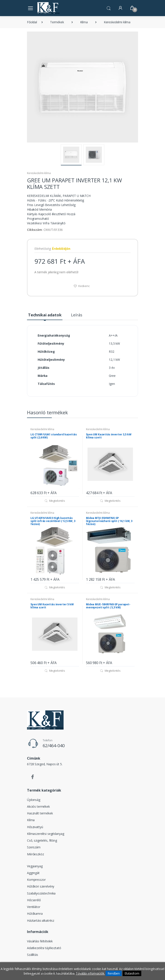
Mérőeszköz (35, 854)
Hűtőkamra (35, 914)
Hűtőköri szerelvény (41, 886)
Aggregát (33, 873)
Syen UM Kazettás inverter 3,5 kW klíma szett (109, 436)
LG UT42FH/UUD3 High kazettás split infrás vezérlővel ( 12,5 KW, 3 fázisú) (53, 521)
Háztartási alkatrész (41, 920)
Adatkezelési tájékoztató (44, 948)
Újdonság (34, 800)
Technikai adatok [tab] (45, 315)
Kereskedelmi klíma (117, 22)
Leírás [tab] (77, 315)
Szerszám (34, 847)
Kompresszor (36, 880)
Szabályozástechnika (41, 893)
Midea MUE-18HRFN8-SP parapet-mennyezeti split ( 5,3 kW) (108, 606)
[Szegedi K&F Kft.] (49, 8)
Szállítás (33, 955)
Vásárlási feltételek (40, 941)
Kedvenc (82, 286)
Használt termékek (40, 813)
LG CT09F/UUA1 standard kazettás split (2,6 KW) (54, 436)
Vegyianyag (35, 866)
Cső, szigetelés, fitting (42, 840)
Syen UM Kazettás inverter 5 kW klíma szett (52, 606)
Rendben (114, 973)
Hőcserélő (34, 900)
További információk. (90, 973)
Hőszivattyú (35, 827)
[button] (109, 8)
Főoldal (32, 22)
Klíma (84, 22)
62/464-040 (54, 746)
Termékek (57, 22)
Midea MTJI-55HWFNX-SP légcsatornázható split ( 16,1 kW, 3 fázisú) (109, 521)
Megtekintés (55, 501)
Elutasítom (132, 973)
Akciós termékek (38, 806)
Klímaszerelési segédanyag (45, 834)
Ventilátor (34, 907)
